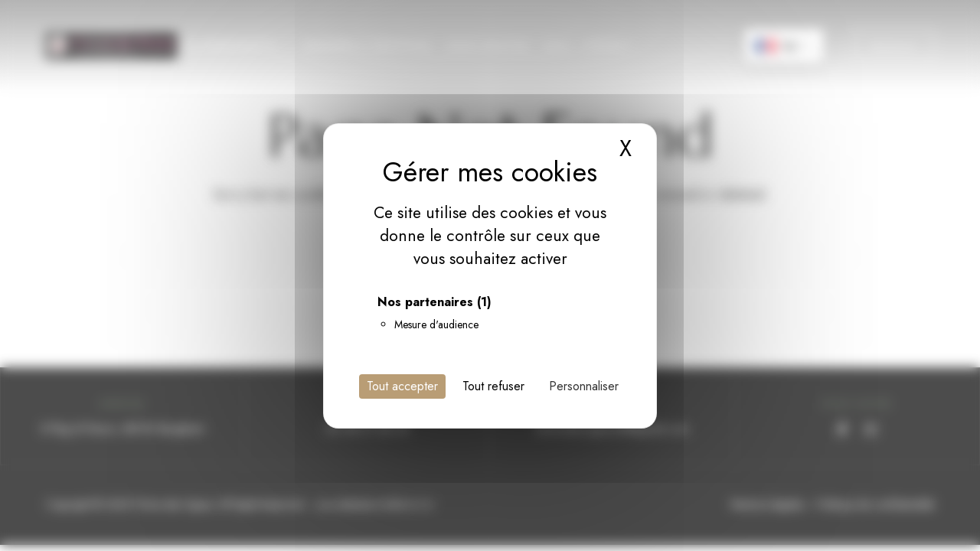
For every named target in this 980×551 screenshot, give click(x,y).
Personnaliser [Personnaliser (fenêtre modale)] (584, 386)
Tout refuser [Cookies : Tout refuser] (493, 386)
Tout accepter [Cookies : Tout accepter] (402, 386)
